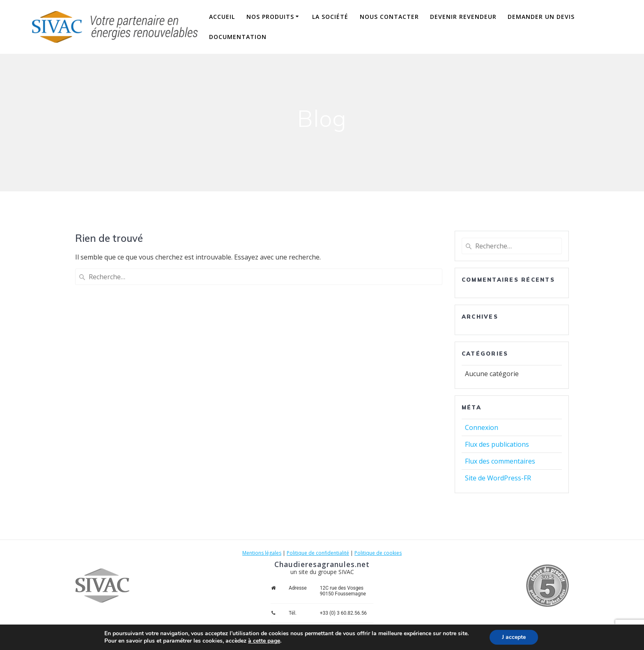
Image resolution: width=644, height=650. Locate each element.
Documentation (238, 37)
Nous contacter (389, 17)
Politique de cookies (378, 553)
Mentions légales (262, 553)
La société (330, 17)
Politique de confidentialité (318, 553)
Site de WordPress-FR (498, 478)
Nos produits (270, 17)
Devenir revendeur (463, 17)
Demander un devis (541, 17)
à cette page (264, 641)
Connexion (482, 427)
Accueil (222, 17)
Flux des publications (497, 444)
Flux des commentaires (500, 461)
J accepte (514, 637)
